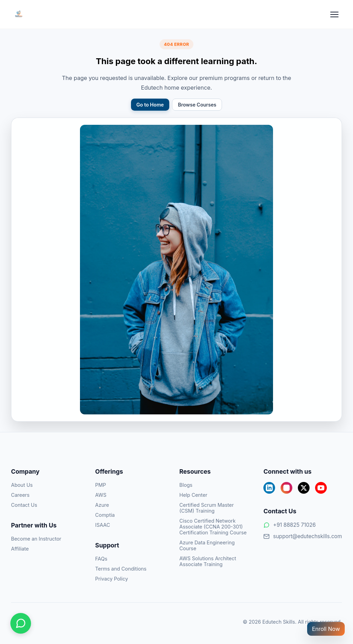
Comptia (105, 515)
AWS (101, 495)
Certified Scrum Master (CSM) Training (206, 508)
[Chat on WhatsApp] (21, 623)
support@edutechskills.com (303, 536)
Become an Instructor (36, 539)
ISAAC (103, 525)
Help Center (193, 495)
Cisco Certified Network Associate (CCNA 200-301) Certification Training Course (213, 527)
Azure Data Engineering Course (207, 545)
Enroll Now (326, 629)
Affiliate (20, 549)
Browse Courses (197, 105)
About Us (22, 485)
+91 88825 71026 (290, 525)
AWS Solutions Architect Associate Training (208, 561)
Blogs (186, 485)
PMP (100, 485)
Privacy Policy (112, 579)
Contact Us (24, 505)
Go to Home (150, 105)
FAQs (101, 559)
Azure (102, 505)
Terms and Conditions (121, 569)
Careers (20, 495)
